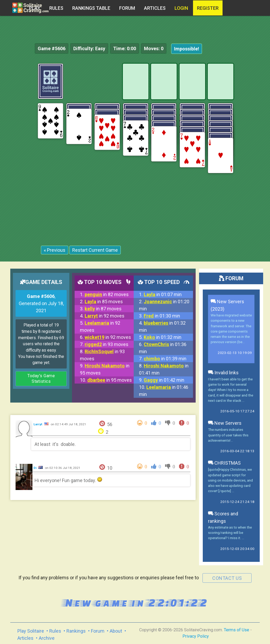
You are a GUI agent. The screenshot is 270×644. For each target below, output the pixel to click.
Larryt (38, 424)
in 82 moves (107, 294)
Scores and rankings (223, 517)
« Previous (55, 250)
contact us (227, 578)
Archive (47, 638)
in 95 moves (110, 380)
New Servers (225, 423)
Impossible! (187, 49)
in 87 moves (103, 309)
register (208, 8)
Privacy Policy (196, 636)
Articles (155, 8)
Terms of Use (237, 630)
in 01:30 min (162, 316)
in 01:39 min (165, 359)
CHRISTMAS (224, 463)
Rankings (76, 631)
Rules (56, 8)
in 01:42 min (164, 380)
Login (181, 8)
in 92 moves (105, 316)
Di (35, 468)
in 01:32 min (163, 337)
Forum (127, 8)
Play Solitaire (31, 631)
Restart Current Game (95, 250)
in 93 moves (107, 344)
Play (35, 8)
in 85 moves (104, 302)
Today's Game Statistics (41, 379)
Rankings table (91, 8)
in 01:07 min (163, 294)
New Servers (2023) (227, 305)
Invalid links (223, 373)
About (116, 631)
